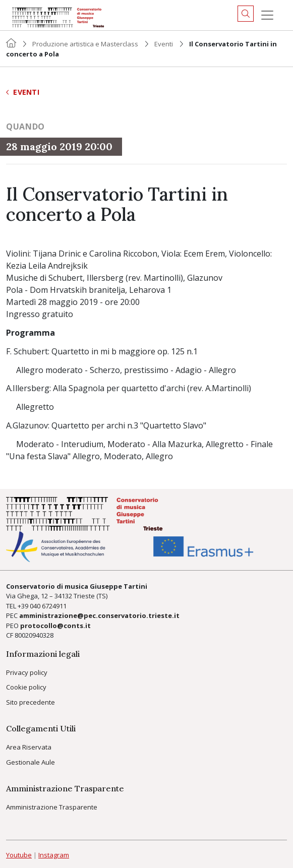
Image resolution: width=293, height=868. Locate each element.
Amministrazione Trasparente (52, 807)
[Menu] (267, 15)
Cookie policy (26, 687)
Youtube (19, 855)
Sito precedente (31, 702)
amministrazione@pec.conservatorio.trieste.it (99, 615)
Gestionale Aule (31, 762)
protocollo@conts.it (55, 626)
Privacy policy (27, 672)
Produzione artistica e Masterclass (85, 44)
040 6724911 (48, 606)
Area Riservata (29, 747)
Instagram (54, 855)
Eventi (164, 44)
